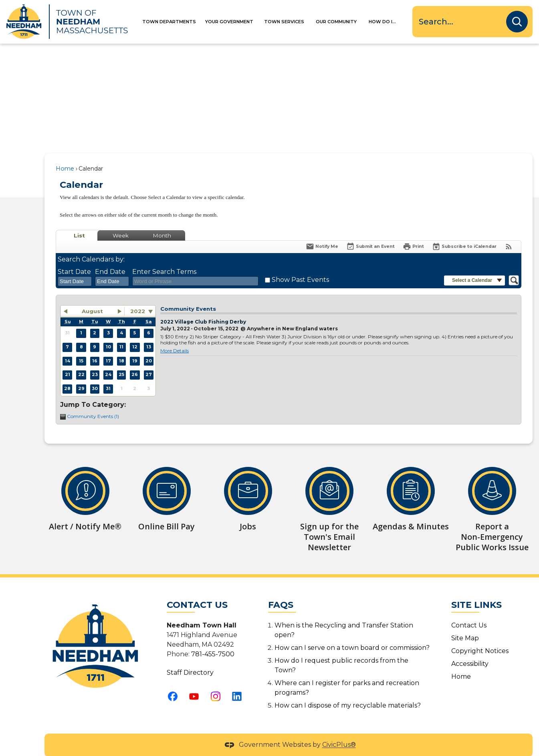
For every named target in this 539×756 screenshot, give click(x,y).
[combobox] (75, 268)
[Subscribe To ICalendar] (464, 233)
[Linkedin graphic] (239, 683)
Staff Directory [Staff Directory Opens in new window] (190, 659)
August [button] (92, 298)
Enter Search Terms (164, 258)
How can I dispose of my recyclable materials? (348, 692)
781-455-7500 (213, 640)
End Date (110, 258)
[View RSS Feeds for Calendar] (509, 233)
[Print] (413, 233)
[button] (517, 22)
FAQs (281, 591)
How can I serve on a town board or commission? (352, 634)
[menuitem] (174, 22)
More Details (175, 337)
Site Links (476, 591)
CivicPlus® (339, 731)
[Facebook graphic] (175, 683)
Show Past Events (300, 266)
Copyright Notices (480, 637)
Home (65, 155)
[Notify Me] (322, 233)
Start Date (74, 258)
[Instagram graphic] (218, 683)
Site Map (465, 624)
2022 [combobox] (138, 298)
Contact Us (469, 612)
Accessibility (470, 650)
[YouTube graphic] (196, 683)
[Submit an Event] (370, 233)
